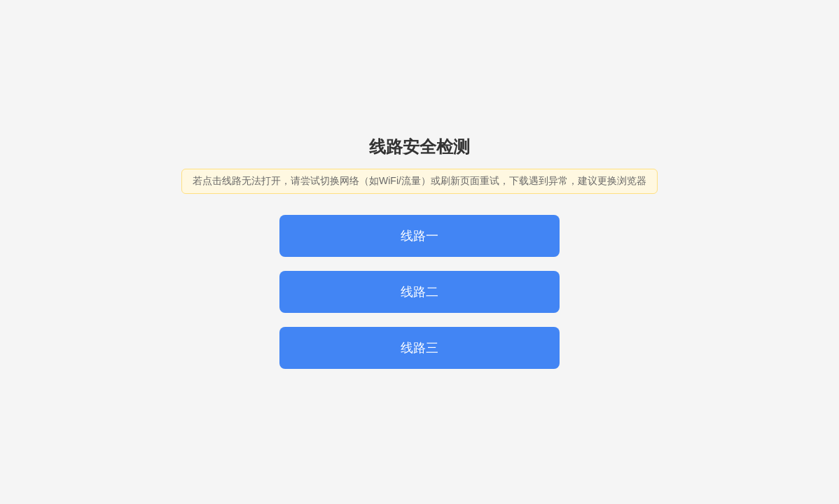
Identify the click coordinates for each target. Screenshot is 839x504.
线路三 (419, 348)
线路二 (419, 292)
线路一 (419, 236)
